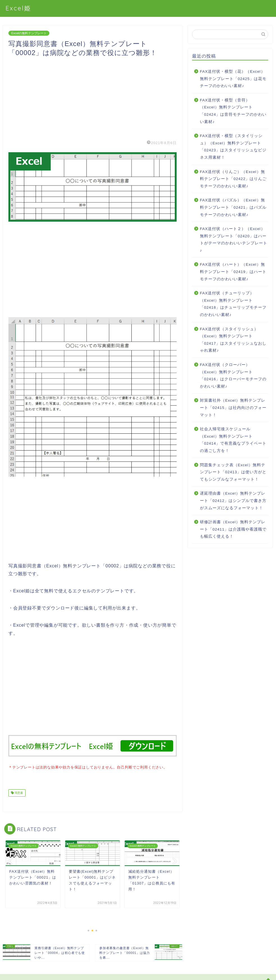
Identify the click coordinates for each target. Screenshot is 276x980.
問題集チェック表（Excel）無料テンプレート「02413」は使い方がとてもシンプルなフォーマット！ (233, 472)
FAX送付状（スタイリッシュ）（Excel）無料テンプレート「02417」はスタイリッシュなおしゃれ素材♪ (233, 340)
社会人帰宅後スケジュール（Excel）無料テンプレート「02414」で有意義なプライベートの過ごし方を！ (233, 440)
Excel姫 (18, 8)
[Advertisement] (93, 97)
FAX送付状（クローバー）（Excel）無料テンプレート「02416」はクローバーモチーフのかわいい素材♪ (233, 376)
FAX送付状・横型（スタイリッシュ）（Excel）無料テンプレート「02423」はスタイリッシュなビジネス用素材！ (233, 147)
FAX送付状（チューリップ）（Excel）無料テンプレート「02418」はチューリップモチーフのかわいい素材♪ (233, 304)
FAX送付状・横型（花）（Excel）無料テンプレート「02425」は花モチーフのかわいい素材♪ (233, 79)
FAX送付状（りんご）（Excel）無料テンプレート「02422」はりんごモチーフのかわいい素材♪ (233, 179)
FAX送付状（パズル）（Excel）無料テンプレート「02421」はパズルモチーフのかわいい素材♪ (233, 207)
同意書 (18, 792)
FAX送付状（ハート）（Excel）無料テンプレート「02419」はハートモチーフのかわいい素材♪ (233, 272)
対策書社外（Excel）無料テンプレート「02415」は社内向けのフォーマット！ (233, 408)
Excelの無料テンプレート (29, 33)
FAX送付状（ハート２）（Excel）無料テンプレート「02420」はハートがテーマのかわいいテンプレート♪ (234, 240)
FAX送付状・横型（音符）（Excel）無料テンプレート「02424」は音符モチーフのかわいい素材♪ (233, 111)
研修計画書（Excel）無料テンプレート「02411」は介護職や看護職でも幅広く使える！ (233, 529)
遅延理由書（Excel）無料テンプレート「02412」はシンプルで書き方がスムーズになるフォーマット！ (233, 501)
